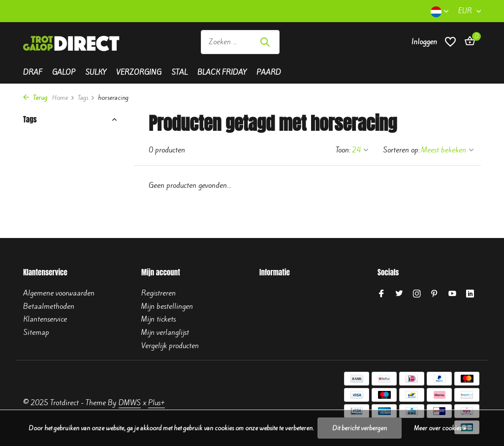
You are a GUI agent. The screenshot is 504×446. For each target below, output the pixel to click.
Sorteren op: (401, 150)
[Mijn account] (424, 47)
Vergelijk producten (170, 346)
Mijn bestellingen (167, 306)
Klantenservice (45, 319)
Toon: (343, 150)
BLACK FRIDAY (222, 72)
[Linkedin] (470, 294)
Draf (33, 72)
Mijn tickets (158, 319)
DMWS (130, 403)
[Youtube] (452, 294)
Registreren (158, 293)
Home (63, 98)
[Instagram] (417, 294)
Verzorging (139, 72)
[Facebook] (381, 294)
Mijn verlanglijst (165, 332)
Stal (179, 72)
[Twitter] (399, 294)
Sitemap (36, 332)
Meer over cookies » (440, 428)
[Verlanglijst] (450, 47)
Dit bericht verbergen (360, 428)
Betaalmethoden (49, 306)
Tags (86, 98)
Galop (64, 72)
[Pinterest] (435, 294)
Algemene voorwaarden (59, 293)
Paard (269, 72)
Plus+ (157, 403)
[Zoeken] (240, 47)
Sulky (96, 72)
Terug (35, 98)
